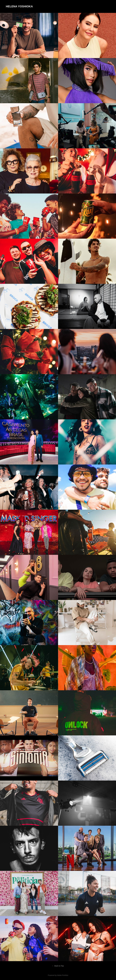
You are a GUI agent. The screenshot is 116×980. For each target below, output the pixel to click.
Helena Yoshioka (19, 6)
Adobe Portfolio (63, 975)
